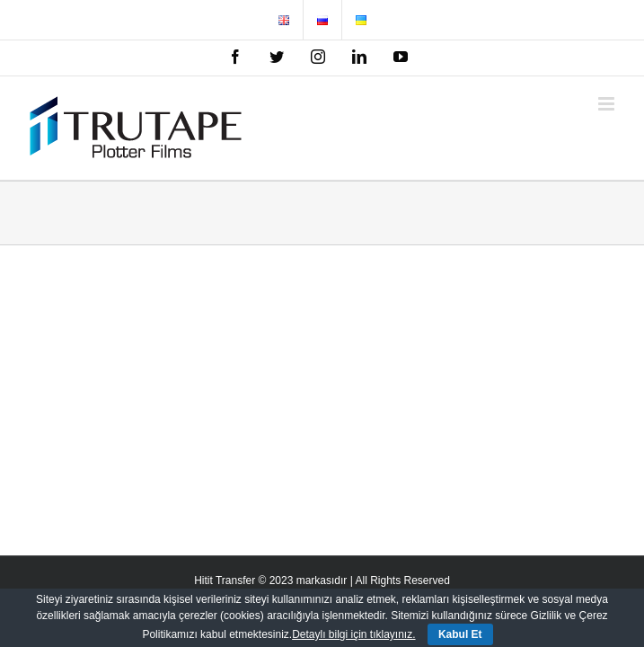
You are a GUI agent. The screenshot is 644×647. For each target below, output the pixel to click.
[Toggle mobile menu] (608, 104)
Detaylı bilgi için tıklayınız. (353, 634)
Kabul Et (460, 634)
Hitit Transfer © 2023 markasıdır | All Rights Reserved (322, 581)
